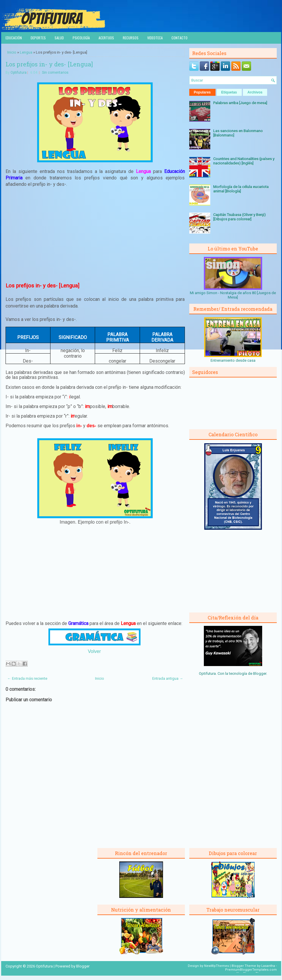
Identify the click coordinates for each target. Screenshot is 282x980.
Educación (14, 38)
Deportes (38, 38)
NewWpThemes (217, 966)
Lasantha (268, 966)
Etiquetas (229, 92)
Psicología (81, 38)
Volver (94, 651)
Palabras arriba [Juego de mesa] (240, 103)
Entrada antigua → (168, 678)
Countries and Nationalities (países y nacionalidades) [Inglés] (244, 161)
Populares (202, 92)
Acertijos (106, 38)
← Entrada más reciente (27, 678)
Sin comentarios (55, 73)
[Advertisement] (95, 235)
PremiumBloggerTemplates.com (251, 970)
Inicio (12, 52)
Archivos (255, 92)
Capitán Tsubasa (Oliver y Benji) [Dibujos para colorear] (239, 217)
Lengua (26, 52)
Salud (59, 38)
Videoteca (155, 38)
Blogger (260, 673)
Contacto (179, 38)
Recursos (131, 38)
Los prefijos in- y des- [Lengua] (49, 64)
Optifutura (19, 73)
